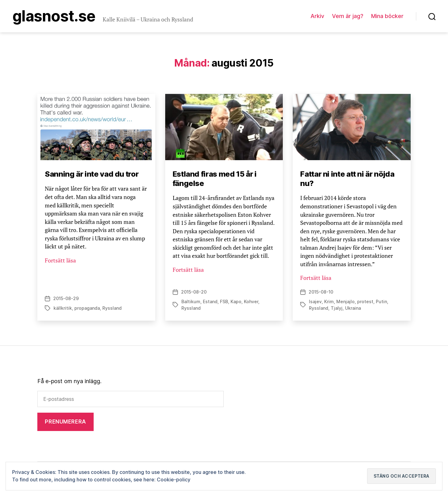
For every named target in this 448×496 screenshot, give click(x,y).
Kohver (251, 301)
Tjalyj (337, 308)
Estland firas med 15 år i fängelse (215, 179)
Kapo (236, 301)
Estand (210, 301)
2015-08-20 (194, 292)
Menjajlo (345, 301)
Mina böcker (387, 16)
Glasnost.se (54, 16)
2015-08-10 (321, 292)
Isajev (315, 301)
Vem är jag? (348, 16)
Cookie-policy (174, 480)
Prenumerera (65, 422)
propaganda (87, 308)
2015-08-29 (66, 298)
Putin (381, 301)
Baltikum (191, 301)
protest (365, 301)
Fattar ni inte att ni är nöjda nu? (347, 179)
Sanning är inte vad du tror (92, 174)
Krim (329, 301)
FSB (224, 301)
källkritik (63, 308)
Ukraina (353, 308)
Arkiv (317, 16)
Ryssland (112, 308)
